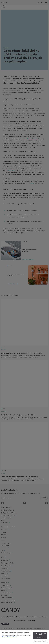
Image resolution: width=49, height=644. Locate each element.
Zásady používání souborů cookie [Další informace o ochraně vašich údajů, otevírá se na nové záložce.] (10, 637)
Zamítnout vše (40, 638)
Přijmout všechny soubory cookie (40, 634)
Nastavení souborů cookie (40, 641)
